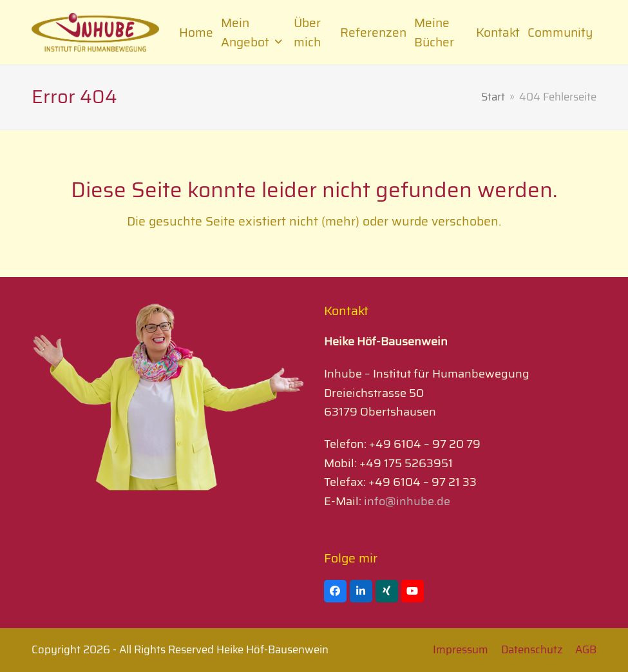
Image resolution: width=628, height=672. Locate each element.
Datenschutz (532, 649)
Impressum (461, 649)
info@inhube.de (406, 501)
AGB (586, 649)
